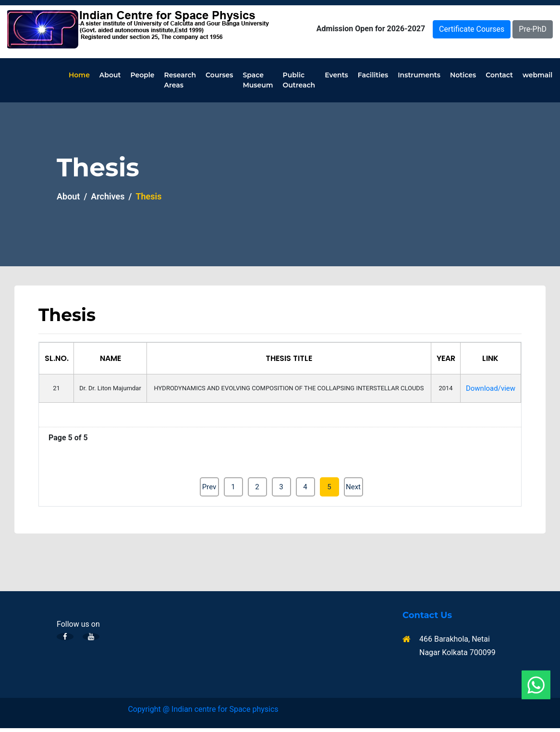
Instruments (419, 75)
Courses (219, 75)
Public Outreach (299, 80)
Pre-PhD (533, 29)
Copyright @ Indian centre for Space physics (203, 709)
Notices (463, 75)
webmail (537, 75)
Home (79, 75)
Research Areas (180, 80)
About (110, 75)
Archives (108, 196)
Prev (209, 487)
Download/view (491, 388)
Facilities (373, 75)
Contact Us (427, 615)
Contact (499, 75)
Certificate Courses (472, 29)
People (142, 75)
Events (336, 75)
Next (353, 487)
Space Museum (258, 80)
